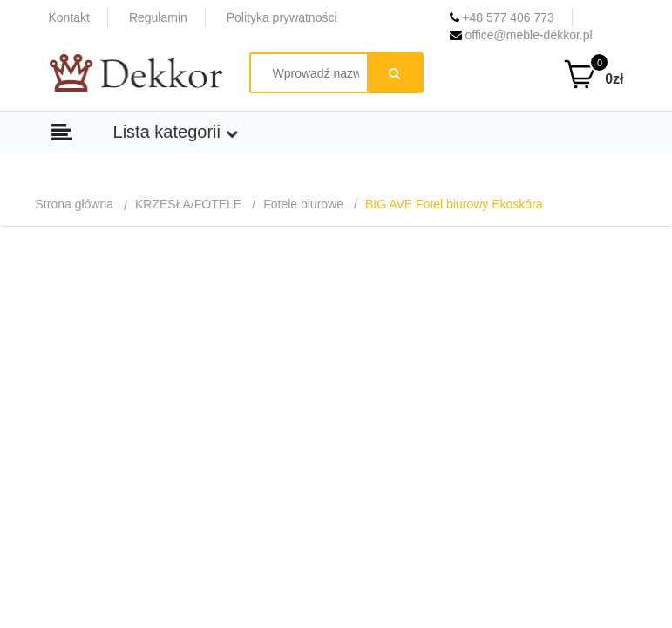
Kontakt (69, 17)
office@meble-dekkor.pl (521, 35)
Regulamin (158, 17)
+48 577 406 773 (502, 17)
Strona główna (75, 204)
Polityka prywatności (282, 17)
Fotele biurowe (303, 204)
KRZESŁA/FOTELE (188, 204)
